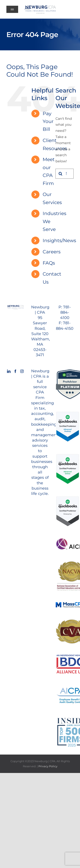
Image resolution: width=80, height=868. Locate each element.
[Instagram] (22, 371)
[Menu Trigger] (12, 9)
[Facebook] (15, 371)
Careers (52, 252)
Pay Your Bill (48, 121)
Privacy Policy (48, 766)
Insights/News (59, 241)
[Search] (60, 174)
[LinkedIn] (9, 371)
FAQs (49, 263)
